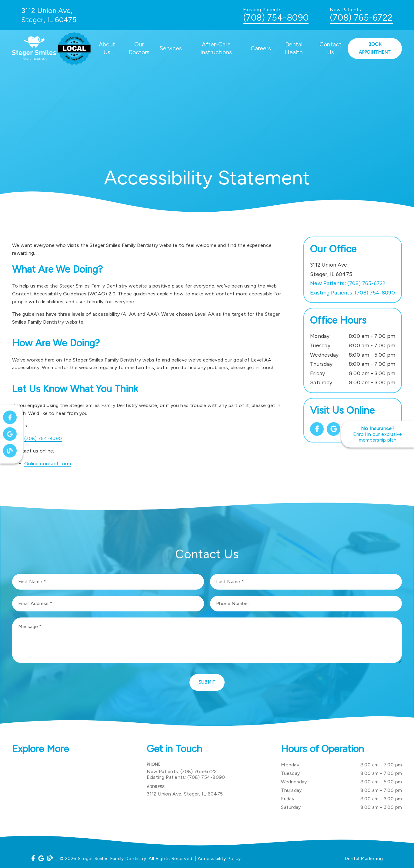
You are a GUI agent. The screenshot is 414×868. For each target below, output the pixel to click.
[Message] (207, 640)
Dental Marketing (364, 858)
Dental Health (294, 48)
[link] (317, 429)
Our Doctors (139, 48)
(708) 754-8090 (276, 18)
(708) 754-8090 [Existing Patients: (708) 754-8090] (352, 293)
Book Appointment (375, 48)
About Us (107, 48)
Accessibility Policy (219, 858)
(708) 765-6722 (361, 18)
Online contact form (48, 464)
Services (171, 48)
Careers (261, 48)
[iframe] (73, 791)
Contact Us (331, 48)
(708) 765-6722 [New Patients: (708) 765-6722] (348, 283)
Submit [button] (207, 682)
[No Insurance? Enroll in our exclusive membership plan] (378, 434)
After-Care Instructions (216, 48)
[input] (108, 582)
